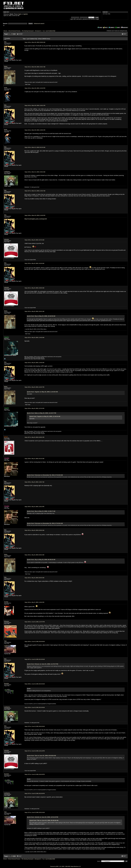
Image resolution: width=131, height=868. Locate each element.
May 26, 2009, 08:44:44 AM (34, 578)
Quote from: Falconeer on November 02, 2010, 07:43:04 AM (45, 475)
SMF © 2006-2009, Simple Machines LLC (71, 866)
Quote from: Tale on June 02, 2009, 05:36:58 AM (41, 756)
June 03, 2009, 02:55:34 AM (35, 812)
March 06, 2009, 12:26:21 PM (35, 106)
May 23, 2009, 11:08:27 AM (34, 482)
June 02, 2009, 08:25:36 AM (35, 726)
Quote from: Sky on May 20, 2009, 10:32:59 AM (41, 316)
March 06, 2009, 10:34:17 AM (35, 67)
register (25, 14)
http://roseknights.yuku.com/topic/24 (36, 219)
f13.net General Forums (14, 31)
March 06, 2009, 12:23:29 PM (35, 88)
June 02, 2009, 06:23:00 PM (35, 794)
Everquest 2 (38, 31)
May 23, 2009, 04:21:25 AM (34, 459)
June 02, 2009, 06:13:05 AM (35, 659)
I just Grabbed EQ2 (50, 31)
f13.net (5, 31)
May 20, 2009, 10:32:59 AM (34, 263)
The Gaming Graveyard (28, 31)
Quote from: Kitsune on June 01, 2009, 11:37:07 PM (43, 664)
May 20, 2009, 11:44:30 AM (34, 338)
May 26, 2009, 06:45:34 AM (34, 555)
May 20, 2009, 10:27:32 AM (34, 240)
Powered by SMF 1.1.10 (56, 866)
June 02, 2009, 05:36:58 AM (35, 642)
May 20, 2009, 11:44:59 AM (34, 363)
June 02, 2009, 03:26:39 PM (35, 774)
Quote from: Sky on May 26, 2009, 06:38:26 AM (41, 560)
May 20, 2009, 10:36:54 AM (34, 288)
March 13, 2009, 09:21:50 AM (35, 147)
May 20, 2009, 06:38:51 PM (34, 437)
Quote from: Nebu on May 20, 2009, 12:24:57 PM (42, 413)
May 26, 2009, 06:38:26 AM (34, 530)
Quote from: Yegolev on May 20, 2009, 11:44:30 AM (42, 392)
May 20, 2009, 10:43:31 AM (34, 311)
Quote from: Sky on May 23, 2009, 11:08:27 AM (41, 511)
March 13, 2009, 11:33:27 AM (35, 191)
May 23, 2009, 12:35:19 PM (34, 507)
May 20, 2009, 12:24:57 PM (34, 387)
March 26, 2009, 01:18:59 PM (35, 215)
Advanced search (39, 24)
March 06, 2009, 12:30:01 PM (35, 130)
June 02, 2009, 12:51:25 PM (35, 751)
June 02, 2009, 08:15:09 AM (35, 707)
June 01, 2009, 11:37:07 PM (35, 622)
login (20, 14)
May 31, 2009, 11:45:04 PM (34, 602)
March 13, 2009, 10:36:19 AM (35, 172)
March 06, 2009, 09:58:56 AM (35, 42)
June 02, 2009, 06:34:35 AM (35, 684)
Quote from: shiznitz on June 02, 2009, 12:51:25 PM (43, 817)
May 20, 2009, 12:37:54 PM (34, 408)
